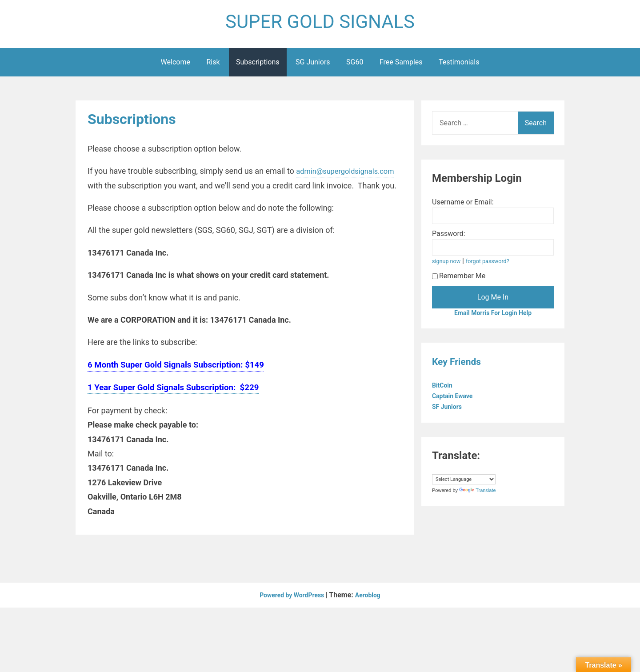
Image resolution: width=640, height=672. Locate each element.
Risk (213, 66)
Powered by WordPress (291, 614)
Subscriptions (258, 66)
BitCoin (445, 390)
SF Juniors (450, 412)
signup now (448, 265)
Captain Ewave (456, 401)
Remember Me (459, 280)
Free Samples (401, 66)
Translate (477, 496)
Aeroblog (373, 614)
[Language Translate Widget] (464, 485)
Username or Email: (463, 206)
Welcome (176, 66)
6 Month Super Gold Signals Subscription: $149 (176, 383)
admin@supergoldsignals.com (142, 190)
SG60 (355, 66)
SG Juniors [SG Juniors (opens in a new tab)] (313, 66)
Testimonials (459, 66)
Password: (449, 238)
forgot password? (495, 265)
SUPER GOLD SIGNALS (320, 24)
